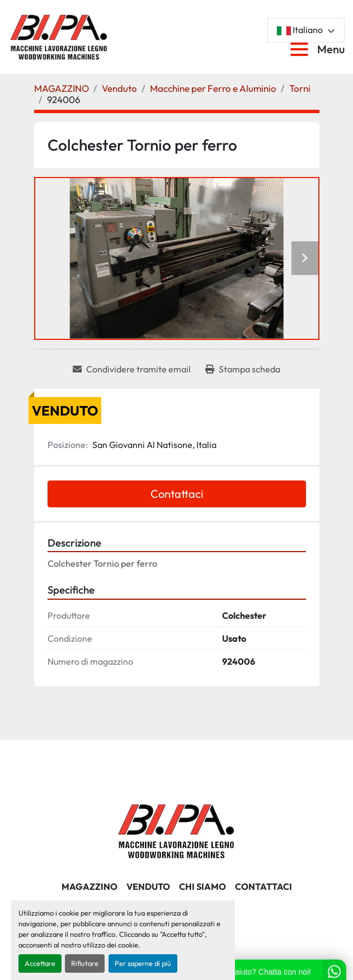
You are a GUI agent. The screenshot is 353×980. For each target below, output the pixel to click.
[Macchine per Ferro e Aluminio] (213, 88)
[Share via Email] (132, 369)
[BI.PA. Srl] (176, 829)
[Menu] (302, 49)
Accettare (40, 963)
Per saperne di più (143, 963)
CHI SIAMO (203, 886)
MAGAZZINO (90, 886)
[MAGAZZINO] (62, 88)
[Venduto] (119, 88)
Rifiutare (85, 963)
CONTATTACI (263, 886)
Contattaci (177, 494)
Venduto (148, 886)
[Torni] (300, 88)
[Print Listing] (243, 369)
